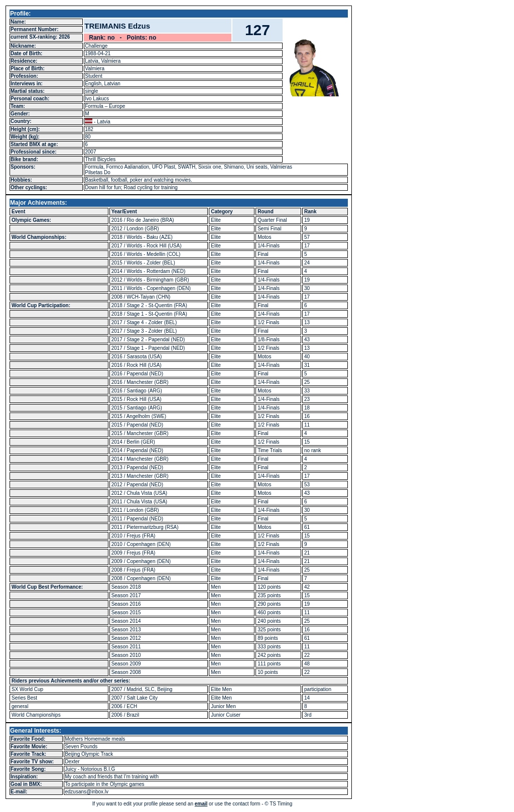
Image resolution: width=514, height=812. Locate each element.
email (201, 804)
